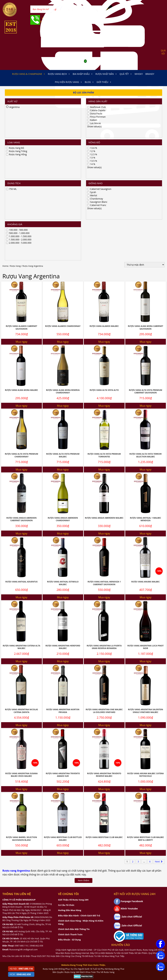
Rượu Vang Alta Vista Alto (104, 258)
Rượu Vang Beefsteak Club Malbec (104, 705)
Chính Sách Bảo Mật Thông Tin (74, 797)
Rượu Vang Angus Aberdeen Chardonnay (63, 387)
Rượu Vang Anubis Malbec (146, 449)
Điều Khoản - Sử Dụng (69, 807)
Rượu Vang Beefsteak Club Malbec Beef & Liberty (145, 706)
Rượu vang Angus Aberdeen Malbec (104, 385)
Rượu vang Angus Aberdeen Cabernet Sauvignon (22, 387)
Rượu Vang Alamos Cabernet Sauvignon (21, 195)
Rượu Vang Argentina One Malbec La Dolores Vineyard (104, 578)
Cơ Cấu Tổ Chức (66, 773)
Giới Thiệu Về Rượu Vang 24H (73, 767)
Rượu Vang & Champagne (29, 74)
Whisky (139, 74)
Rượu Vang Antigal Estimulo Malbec (63, 451)
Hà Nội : (21, 969)
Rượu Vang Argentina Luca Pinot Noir (146, 515)
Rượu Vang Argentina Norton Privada (63, 578)
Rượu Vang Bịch (59, 74)
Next (159, 729)
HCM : (20, 974)
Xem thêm (83, 748)
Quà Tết (126, 74)
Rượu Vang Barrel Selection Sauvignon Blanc (21, 706)
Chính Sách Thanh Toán (70, 802)
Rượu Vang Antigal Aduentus (22, 449)
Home (5, 133)
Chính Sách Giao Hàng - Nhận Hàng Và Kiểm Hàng (81, 790)
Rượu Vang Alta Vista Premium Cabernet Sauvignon (146, 259)
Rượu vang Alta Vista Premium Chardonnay (21, 323)
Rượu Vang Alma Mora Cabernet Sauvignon (146, 195)
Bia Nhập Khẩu (83, 74)
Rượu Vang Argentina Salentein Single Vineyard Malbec (145, 578)
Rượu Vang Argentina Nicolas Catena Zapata (21, 578)
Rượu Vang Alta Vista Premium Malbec (63, 323)
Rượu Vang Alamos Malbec (104, 194)
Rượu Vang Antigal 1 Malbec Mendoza (145, 387)
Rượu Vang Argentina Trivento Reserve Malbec (104, 642)
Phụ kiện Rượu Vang (68, 82)
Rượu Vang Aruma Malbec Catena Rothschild (146, 642)
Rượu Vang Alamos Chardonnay (63, 194)
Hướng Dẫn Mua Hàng (70, 778)
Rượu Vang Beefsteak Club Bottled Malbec (63, 706)
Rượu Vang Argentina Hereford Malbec (63, 515)
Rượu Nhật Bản (106, 74)
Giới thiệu (104, 82)
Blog (89, 82)
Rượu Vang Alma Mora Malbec (22, 258)
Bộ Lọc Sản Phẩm (84, 92)
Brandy (150, 74)
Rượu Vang (15, 133)
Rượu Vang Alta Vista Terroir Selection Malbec (145, 323)
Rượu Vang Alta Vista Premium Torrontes (104, 323)
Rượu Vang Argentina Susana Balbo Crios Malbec (21, 642)
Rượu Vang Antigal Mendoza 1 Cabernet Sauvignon (104, 451)
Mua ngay (22, 209)
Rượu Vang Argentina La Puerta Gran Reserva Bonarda (104, 515)
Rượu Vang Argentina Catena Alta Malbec (22, 515)
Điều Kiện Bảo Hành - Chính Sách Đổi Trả (79, 783)
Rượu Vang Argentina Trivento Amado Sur (63, 642)
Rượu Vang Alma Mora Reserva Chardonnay (63, 259)
